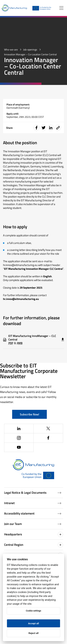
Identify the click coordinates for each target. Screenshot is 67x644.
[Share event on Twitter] (44, 128)
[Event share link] (58, 128)
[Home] (14, 8)
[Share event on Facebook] (36, 128)
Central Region (34, 545)
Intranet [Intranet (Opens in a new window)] (33, 503)
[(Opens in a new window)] (19, 429)
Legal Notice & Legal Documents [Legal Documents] (33, 493)
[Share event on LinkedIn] (51, 128)
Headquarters (34, 534)
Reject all (33, 633)
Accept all (33, 623)
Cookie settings (33, 611)
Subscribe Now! (29, 414)
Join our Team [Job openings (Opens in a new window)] (33, 524)
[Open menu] (61, 8)
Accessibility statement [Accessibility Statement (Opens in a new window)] (33, 513)
